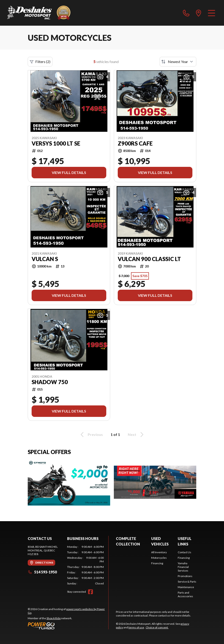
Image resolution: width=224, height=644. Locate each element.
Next (136, 435)
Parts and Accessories (185, 594)
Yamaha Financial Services (183, 567)
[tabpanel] (85, 565)
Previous (91, 435)
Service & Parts (187, 582)
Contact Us (184, 552)
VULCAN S (45, 259)
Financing (157, 563)
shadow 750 (50, 382)
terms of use (136, 627)
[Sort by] (178, 62)
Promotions (185, 576)
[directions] (199, 13)
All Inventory (159, 552)
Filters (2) (40, 62)
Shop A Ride (54, 618)
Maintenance (186, 587)
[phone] (186, 13)
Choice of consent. (157, 627)
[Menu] (212, 13)
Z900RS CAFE (135, 143)
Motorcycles (159, 558)
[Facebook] (90, 592)
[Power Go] (68, 626)
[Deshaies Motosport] (39, 13)
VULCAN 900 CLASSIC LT (149, 259)
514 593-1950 (42, 572)
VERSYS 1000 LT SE (56, 143)
